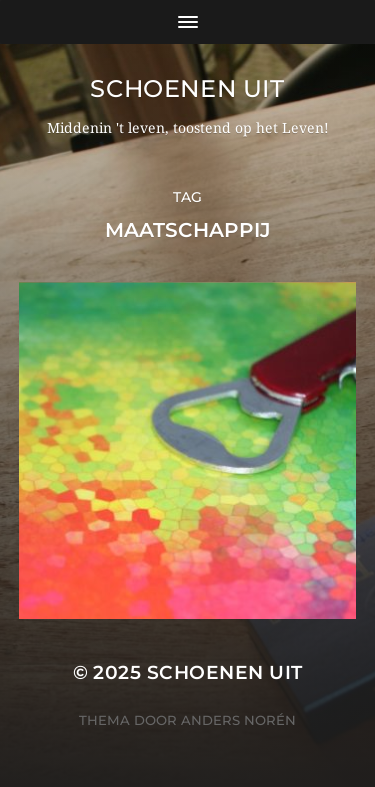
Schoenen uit (187, 88)
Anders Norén (238, 720)
